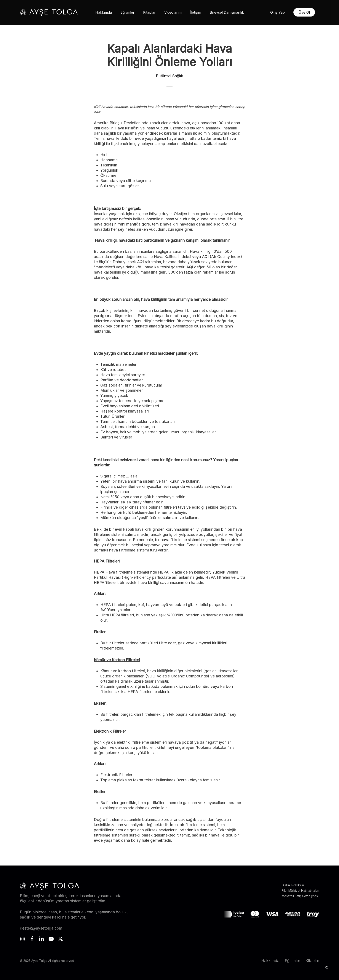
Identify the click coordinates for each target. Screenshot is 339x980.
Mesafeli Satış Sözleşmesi (300, 896)
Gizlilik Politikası (293, 885)
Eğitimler (292, 961)
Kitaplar (312, 961)
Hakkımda (270, 961)
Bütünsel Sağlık (169, 76)
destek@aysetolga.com (41, 928)
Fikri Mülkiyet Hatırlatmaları (300, 891)
